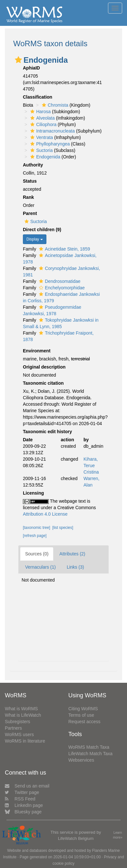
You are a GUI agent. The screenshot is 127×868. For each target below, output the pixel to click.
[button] (18, 60)
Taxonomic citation (43, 383)
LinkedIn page (24, 805)
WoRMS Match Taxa (89, 747)
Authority (33, 165)
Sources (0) (37, 554)
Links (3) (75, 567)
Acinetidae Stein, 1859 (64, 249)
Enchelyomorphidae (61, 288)
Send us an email (27, 786)
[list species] (63, 528)
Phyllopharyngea (49, 144)
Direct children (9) (42, 230)
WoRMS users (19, 734)
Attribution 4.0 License (45, 514)
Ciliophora (43, 124)
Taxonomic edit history (47, 432)
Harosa (40, 112)
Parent (30, 213)
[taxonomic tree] (37, 528)
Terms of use (81, 715)
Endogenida (44, 157)
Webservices (81, 760)
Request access (84, 722)
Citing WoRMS (83, 709)
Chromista (54, 105)
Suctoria (41, 150)
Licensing (33, 493)
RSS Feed (20, 799)
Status (30, 181)
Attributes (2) (72, 554)
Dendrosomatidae (59, 281)
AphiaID (31, 68)
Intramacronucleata (52, 131)
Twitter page (22, 792)
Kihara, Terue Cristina (91, 466)
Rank (28, 197)
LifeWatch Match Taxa (90, 754)
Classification (38, 97)
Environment (37, 351)
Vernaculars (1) (40, 567)
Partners (13, 728)
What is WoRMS (21, 709)
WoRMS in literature (25, 741)
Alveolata (42, 118)
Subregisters (18, 722)
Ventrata (41, 137)
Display (35, 239)
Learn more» (118, 835)
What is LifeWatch (23, 715)
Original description (44, 367)
